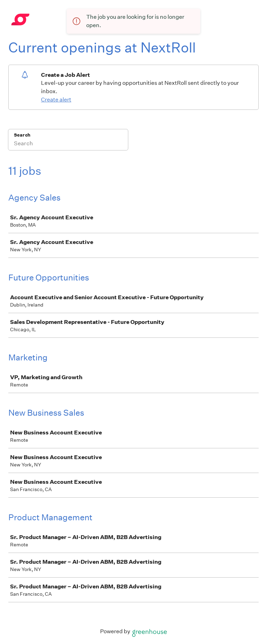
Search (22, 135)
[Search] (68, 144)
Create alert (56, 100)
